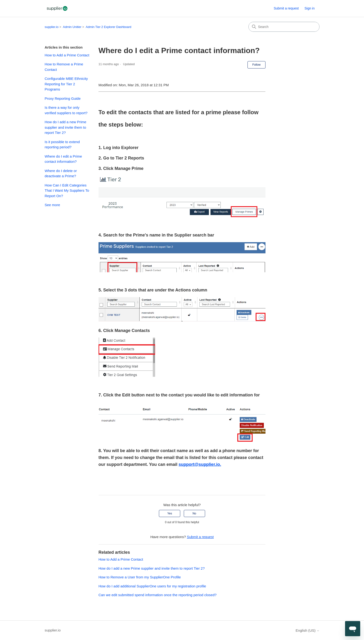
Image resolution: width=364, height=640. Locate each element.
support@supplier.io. (200, 464)
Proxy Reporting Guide (63, 98)
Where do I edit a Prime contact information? (63, 159)
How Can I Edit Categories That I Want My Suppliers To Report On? (67, 191)
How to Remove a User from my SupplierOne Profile (140, 577)
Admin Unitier (72, 27)
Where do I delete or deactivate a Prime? (61, 173)
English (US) (307, 630)
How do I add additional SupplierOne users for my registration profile (152, 586)
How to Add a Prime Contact (67, 55)
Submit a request (286, 8)
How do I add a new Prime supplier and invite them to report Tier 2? (66, 127)
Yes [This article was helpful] (170, 513)
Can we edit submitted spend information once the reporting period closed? (158, 595)
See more (52, 205)
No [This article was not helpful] (194, 513)
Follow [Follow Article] (257, 65)
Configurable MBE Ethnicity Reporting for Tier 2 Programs (66, 84)
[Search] (284, 27)
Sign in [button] (310, 8)
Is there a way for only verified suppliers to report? (66, 110)
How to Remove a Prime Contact (64, 67)
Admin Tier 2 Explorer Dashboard (108, 27)
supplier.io (52, 27)
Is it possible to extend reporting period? (62, 145)
